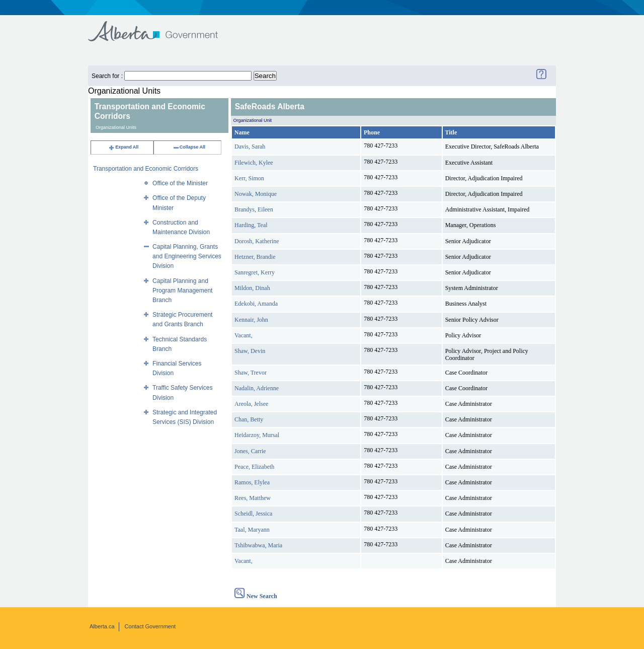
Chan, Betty (249, 419)
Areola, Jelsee (251, 404)
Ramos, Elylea (252, 482)
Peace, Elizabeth (254, 467)
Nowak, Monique (256, 194)
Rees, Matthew (253, 498)
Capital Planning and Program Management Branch (182, 291)
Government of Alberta (161, 26)
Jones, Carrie (250, 451)
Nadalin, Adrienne (257, 388)
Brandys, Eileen (254, 209)
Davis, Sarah (250, 147)
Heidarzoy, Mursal (257, 435)
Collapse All (189, 147)
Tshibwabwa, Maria (258, 545)
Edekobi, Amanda (256, 304)
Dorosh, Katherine (257, 241)
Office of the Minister (180, 183)
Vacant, (244, 335)
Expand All (123, 147)
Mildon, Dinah (252, 288)
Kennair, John (251, 320)
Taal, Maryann (252, 530)
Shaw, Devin (250, 351)
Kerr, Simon (249, 178)
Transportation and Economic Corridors (146, 169)
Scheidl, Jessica (253, 514)
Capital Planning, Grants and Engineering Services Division (187, 256)
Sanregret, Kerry (255, 272)
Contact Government (150, 626)
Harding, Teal (251, 225)
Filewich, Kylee (254, 163)
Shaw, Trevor (251, 373)
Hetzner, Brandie (255, 257)
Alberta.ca (102, 626)
